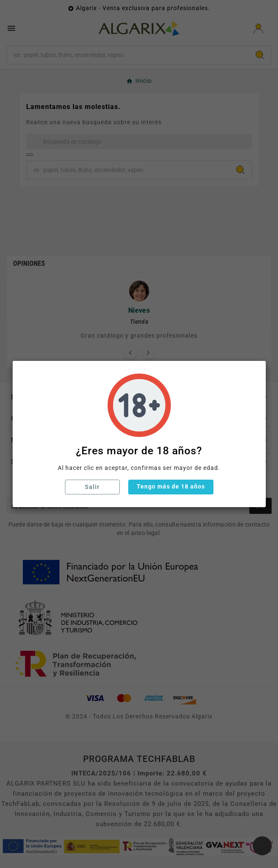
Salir (92, 487)
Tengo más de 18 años (171, 486)
